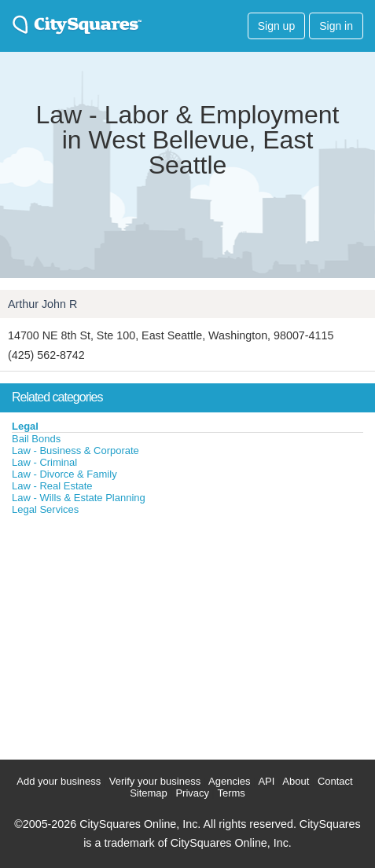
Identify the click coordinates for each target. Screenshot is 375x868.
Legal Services (45, 509)
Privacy (192, 793)
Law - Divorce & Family (64, 474)
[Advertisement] (118, 634)
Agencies (229, 781)
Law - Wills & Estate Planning (79, 498)
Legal (25, 426)
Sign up (276, 26)
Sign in (336, 26)
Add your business (59, 781)
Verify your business (155, 781)
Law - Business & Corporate (75, 450)
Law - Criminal (44, 462)
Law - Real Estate (52, 486)
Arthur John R (42, 304)
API (266, 781)
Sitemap (149, 793)
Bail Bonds (36, 439)
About (296, 781)
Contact (335, 781)
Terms (231, 793)
